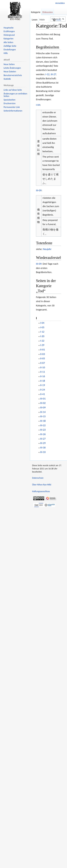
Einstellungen (10, 50)
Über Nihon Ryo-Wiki (42, 485)
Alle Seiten (8, 42)
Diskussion (48, 12)
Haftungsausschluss (41, 491)
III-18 (43, 421)
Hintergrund (9, 35)
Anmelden (60, 3)
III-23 (43, 430)
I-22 (42, 341)
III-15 (43, 416)
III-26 (43, 434)
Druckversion (10, 103)
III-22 (43, 425)
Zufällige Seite (10, 46)
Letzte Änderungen (12, 68)
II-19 (43, 385)
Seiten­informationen (13, 111)
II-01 (43, 350)
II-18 (43, 381)
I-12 (47, 74)
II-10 (43, 367)
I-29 (42, 345)
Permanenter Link (12, 107)
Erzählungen (9, 31)
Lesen (33, 20)
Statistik (7, 79)
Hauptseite (9, 28)
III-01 (43, 399)
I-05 (42, 327)
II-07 (43, 363)
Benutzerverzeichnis (13, 75)
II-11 (43, 372)
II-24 (43, 390)
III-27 (53, 74)
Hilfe (6, 53)
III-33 (43, 452)
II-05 (43, 358)
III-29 (43, 443)
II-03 (43, 354)
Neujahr (47, 249)
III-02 (43, 403)
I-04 (38, 105)
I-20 (42, 336)
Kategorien (9, 39)
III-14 (43, 412)
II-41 (43, 394)
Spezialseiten (10, 100)
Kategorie (36, 12)
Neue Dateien (10, 72)
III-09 (39, 190)
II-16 (43, 376)
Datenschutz (38, 478)
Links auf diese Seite (13, 90)
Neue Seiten (9, 64)
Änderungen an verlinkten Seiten (15, 95)
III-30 (43, 448)
